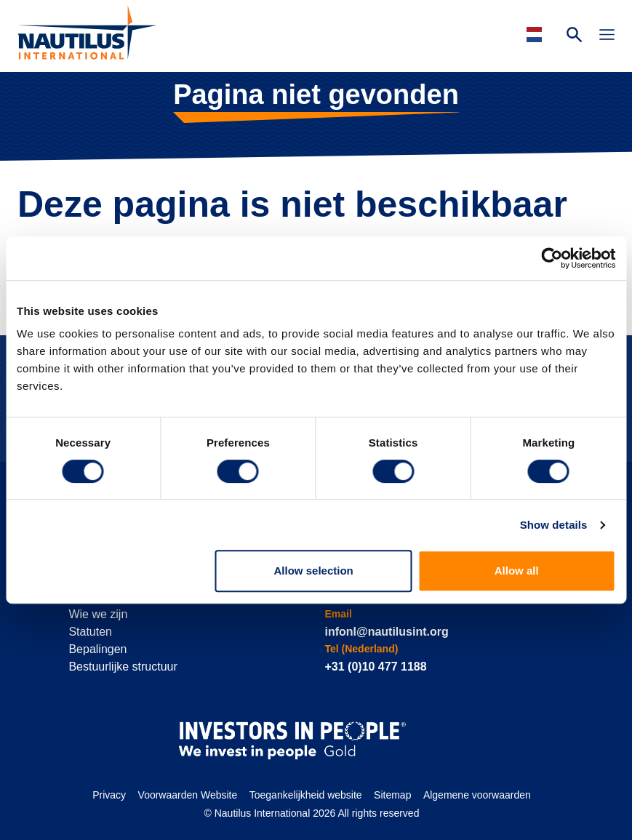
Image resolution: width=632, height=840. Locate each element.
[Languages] (536, 35)
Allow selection (314, 571)
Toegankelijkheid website (306, 795)
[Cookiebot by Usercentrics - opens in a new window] (552, 258)
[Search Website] (574, 36)
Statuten (90, 632)
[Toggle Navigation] (607, 36)
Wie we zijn (98, 614)
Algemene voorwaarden (477, 795)
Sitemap (392, 795)
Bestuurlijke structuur (123, 667)
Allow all (517, 571)
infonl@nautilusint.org (386, 632)
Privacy (109, 795)
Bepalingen (97, 649)
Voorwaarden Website (188, 795)
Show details (554, 525)
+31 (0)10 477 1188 (375, 667)
